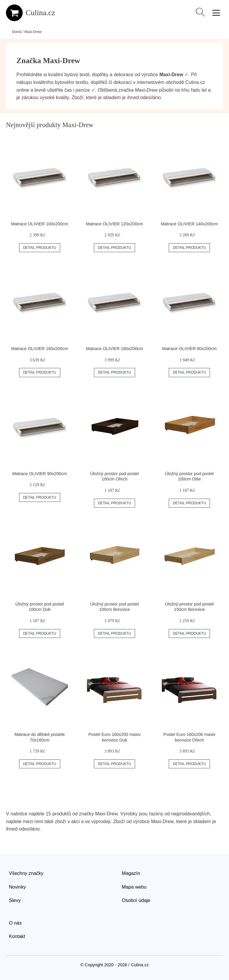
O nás (15, 923)
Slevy (15, 900)
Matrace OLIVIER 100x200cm (40, 224)
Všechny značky (26, 873)
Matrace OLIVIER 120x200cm (114, 224)
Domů (17, 32)
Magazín (131, 873)
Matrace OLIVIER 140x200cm (189, 224)
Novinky (17, 887)
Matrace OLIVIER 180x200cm (114, 349)
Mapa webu (134, 887)
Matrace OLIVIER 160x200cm (40, 349)
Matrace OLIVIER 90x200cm (40, 474)
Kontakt (17, 936)
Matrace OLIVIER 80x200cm (189, 349)
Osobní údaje (136, 900)
